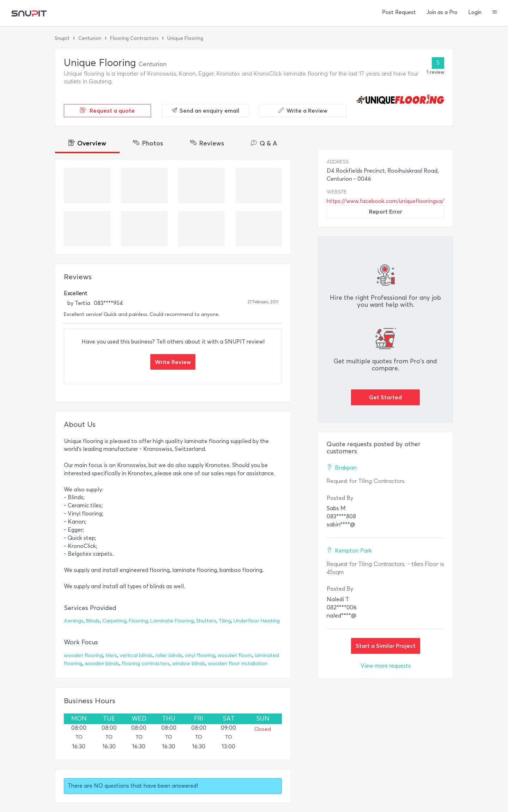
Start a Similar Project (386, 646)
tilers (111, 655)
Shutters (206, 621)
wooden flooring (83, 655)
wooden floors (235, 655)
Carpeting (114, 621)
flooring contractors (146, 664)
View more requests (386, 666)
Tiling (225, 621)
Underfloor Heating (257, 621)
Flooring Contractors (134, 38)
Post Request (399, 12)
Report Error (386, 211)
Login (475, 12)
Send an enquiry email (205, 111)
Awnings (74, 621)
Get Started (385, 397)
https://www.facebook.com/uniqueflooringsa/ (385, 201)
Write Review (173, 362)
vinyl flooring (200, 655)
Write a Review (303, 111)
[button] (495, 13)
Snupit (62, 38)
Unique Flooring (185, 38)
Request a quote (107, 111)
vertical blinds (136, 655)
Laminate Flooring (172, 621)
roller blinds (169, 655)
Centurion (90, 38)
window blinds (189, 664)
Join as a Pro (442, 12)
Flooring (138, 621)
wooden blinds (102, 664)
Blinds (93, 621)
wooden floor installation (238, 664)
